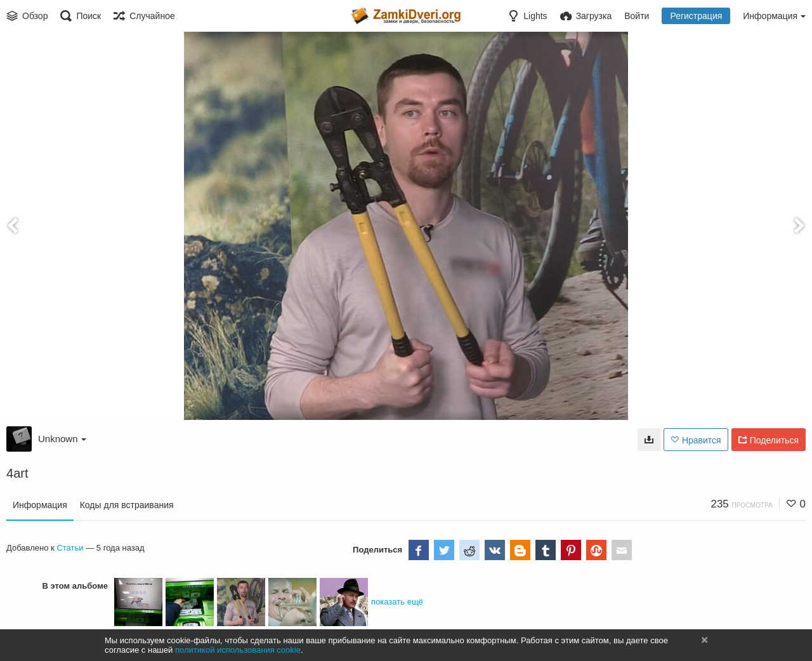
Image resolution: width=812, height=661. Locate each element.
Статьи (70, 548)
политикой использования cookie (238, 650)
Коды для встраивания (127, 505)
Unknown (62, 439)
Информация (40, 505)
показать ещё (397, 602)
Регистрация (696, 16)
